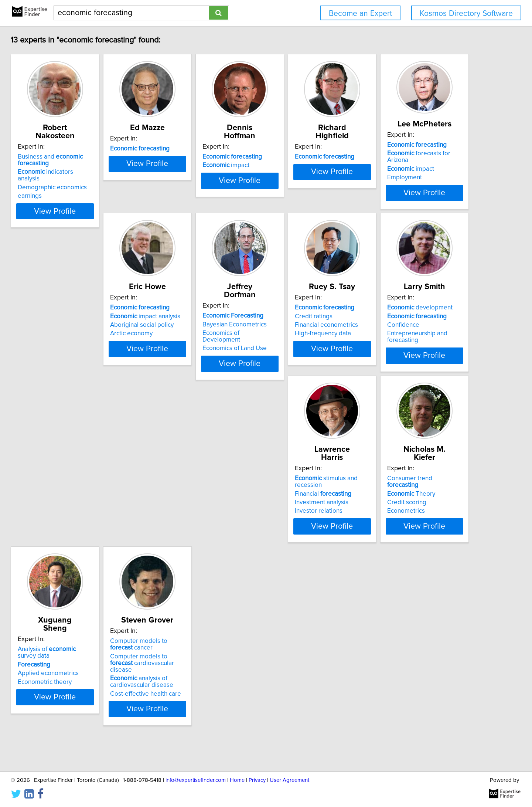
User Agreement (289, 780)
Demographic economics (86, 173)
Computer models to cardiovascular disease (92, 695)
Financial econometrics (415, 342)
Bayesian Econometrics (305, 333)
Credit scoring (293, 518)
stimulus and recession (208, 501)
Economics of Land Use (305, 350)
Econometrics (292, 526)
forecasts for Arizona (94, 329)
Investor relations (186, 526)
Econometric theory (411, 526)
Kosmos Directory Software (466, 13)
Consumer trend (312, 501)
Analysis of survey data (429, 501)
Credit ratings (403, 333)
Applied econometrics (414, 518)
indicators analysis (91, 164)
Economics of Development (311, 342)
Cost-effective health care (87, 722)
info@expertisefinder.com (196, 780)
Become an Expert (360, 13)
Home (237, 780)
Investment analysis (189, 518)
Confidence (67, 518)
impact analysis (197, 333)
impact (296, 157)
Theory (297, 509)
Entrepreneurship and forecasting (98, 526)
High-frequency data (412, 350)
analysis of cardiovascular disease (83, 711)
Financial (190, 509)
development (84, 501)
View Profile (98, 210)
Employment (69, 347)
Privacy (257, 780)
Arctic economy (183, 350)
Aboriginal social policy (194, 342)
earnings (63, 181)
